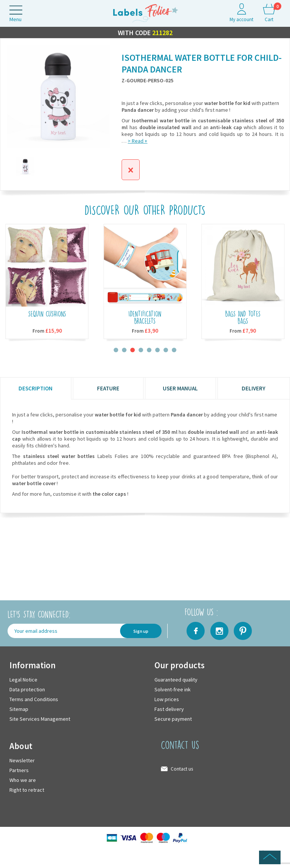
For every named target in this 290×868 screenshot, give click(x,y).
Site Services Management (40, 719)
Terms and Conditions (34, 700)
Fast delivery (169, 709)
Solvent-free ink (173, 690)
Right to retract (27, 790)
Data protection (27, 690)
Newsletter (22, 761)
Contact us (182, 769)
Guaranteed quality (176, 680)
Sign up (141, 631)
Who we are (23, 780)
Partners (19, 771)
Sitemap (19, 709)
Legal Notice (23, 680)
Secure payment (173, 719)
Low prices (167, 700)
